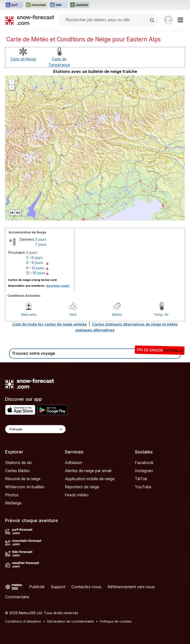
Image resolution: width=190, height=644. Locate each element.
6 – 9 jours (35, 263)
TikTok (141, 479)
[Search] (153, 20)
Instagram (144, 471)
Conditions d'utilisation (23, 621)
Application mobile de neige (90, 479)
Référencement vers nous (131, 587)
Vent (73, 314)
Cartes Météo (17, 471)
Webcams (29, 314)
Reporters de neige (82, 487)
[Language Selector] (35, 429)
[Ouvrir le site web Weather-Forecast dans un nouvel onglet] (80, 5)
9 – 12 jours (35, 268)
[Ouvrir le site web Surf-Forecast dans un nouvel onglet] (14, 5)
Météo (117, 314)
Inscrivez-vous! (58, 286)
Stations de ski (18, 463)
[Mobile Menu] (180, 20)
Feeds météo (77, 495)
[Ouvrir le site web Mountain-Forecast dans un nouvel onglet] (36, 5)
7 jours (41, 244)
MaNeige (13, 503)
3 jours (41, 239)
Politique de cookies (116, 621)
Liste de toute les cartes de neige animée (50, 324)
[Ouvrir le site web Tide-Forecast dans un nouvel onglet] (58, 5)
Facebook (144, 463)
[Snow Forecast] (30, 20)
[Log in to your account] (168, 20)
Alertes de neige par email (88, 471)
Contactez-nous (86, 587)
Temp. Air (161, 314)
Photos (12, 495)
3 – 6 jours (34, 258)
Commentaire (17, 597)
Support (58, 587)
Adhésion (73, 463)
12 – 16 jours (36, 273)
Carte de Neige (23, 59)
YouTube (143, 487)
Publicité (37, 587)
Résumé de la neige (23, 479)
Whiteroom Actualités (25, 487)
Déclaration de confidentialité (70, 621)
